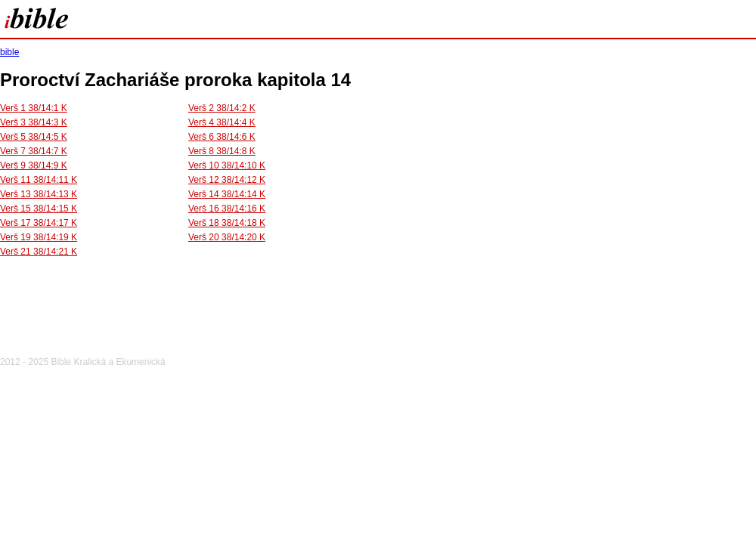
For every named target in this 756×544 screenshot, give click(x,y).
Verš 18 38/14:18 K (227, 223)
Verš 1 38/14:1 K (34, 108)
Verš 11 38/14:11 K (39, 180)
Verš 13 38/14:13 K (39, 194)
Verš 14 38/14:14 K (227, 194)
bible (9, 52)
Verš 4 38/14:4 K (222, 122)
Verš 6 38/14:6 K (222, 137)
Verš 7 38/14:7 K (34, 151)
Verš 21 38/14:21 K (39, 252)
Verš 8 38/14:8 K (222, 151)
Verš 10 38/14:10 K (227, 165)
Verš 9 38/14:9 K (34, 165)
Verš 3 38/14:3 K (34, 122)
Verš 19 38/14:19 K (39, 237)
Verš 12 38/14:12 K (227, 180)
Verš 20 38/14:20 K (227, 237)
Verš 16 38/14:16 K (227, 209)
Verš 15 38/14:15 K (39, 209)
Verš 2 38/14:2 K (222, 108)
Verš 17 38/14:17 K (39, 223)
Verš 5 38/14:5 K (34, 137)
